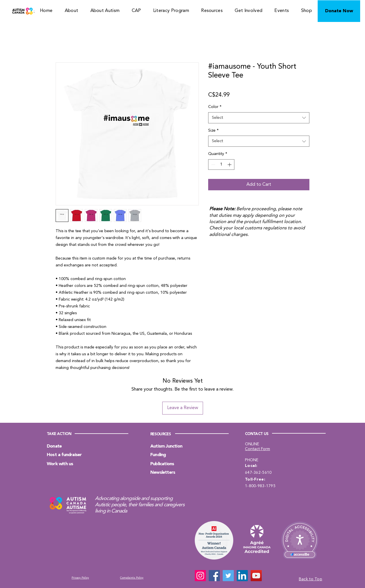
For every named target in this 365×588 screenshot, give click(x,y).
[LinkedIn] (242, 576)
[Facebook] (214, 576)
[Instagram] (200, 576)
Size (213, 130)
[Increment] (230, 165)
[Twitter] (228, 576)
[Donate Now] (339, 11)
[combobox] (259, 118)
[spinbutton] (221, 165)
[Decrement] (213, 165)
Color (215, 107)
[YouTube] (256, 576)
